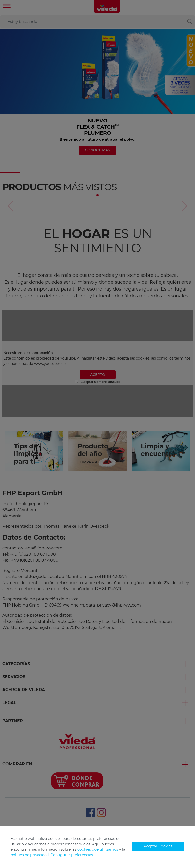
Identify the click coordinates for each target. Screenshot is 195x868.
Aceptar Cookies (158, 846)
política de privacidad (30, 855)
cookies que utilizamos (98, 849)
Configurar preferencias (72, 855)
